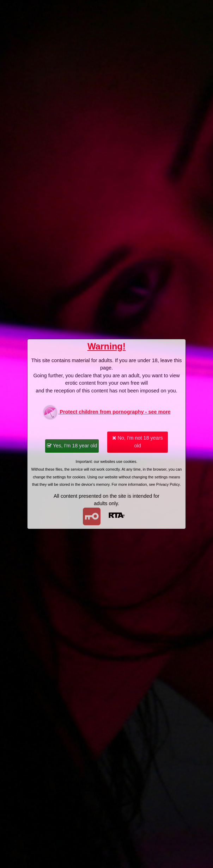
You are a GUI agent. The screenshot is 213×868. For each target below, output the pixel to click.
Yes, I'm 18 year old (72, 446)
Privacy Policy (168, 484)
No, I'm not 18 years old (137, 442)
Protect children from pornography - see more (106, 412)
